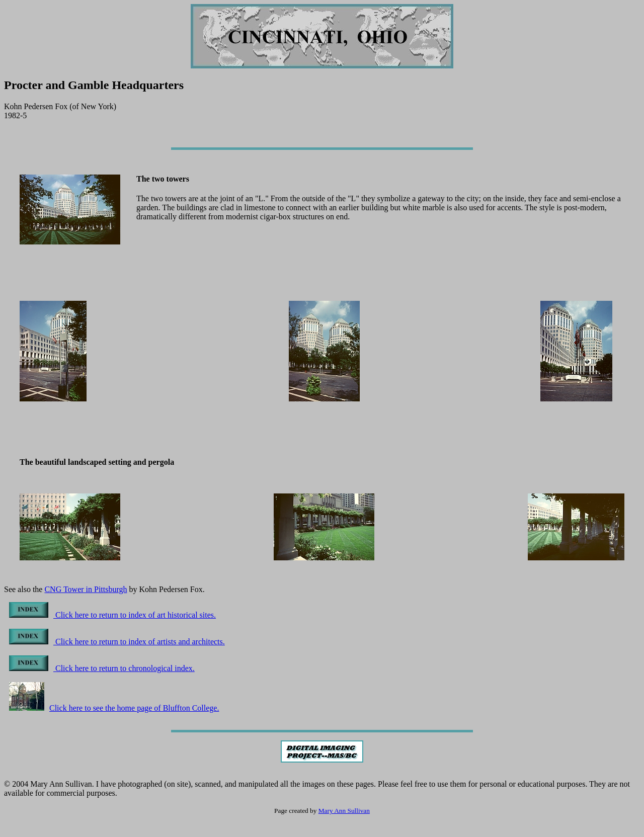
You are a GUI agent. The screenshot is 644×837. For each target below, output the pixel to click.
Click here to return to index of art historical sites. (112, 615)
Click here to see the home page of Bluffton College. (114, 708)
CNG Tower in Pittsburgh (86, 589)
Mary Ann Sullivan (344, 811)
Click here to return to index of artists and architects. (117, 642)
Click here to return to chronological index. (102, 668)
